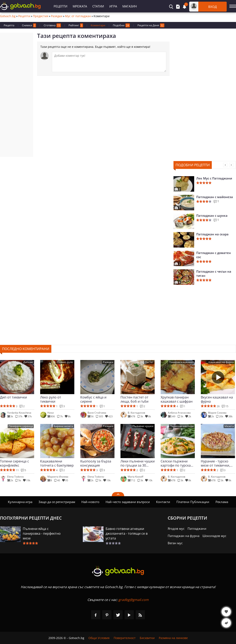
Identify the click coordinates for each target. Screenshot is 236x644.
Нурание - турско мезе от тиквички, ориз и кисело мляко (218, 463)
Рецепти (60, 6)
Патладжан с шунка (212, 215)
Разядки (57, 16)
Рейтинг (76, 25)
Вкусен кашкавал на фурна (217, 399)
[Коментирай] (109, 62)
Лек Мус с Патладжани (214, 178)
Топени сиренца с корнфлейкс (14, 463)
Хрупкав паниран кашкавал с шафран (177, 399)
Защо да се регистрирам (57, 502)
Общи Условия (99, 638)
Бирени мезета (63, 426)
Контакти (163, 502)
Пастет (149, 362)
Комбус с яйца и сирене (93, 399)
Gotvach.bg (8, 16)
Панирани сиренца (21, 426)
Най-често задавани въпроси (128, 502)
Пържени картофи (182, 426)
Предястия (41, 16)
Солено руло (65, 362)
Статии (98, 6)
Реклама (222, 502)
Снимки (29, 25)
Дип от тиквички (13, 397)
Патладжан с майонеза (215, 197)
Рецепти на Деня (151, 25)
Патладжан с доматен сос (214, 255)
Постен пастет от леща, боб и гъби (134, 399)
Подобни (121, 25)
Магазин (130, 6)
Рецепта (9, 25)
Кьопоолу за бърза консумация (96, 463)
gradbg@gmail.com (134, 600)
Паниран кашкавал (181, 362)
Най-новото (90, 502)
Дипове (28, 362)
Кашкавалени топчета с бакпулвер (57, 463)
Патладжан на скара (212, 234)
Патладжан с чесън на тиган (214, 273)
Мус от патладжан (78, 16)
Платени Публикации (193, 502)
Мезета (229, 426)
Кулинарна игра (20, 502)
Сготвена (52, 25)
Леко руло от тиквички (51, 399)
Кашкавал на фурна (221, 362)
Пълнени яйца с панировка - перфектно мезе (42, 533)
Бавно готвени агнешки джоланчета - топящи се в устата (127, 533)
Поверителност (125, 638)
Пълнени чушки (143, 426)
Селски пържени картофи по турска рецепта (176, 463)
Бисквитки (147, 638)
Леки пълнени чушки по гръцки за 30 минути (138, 463)
